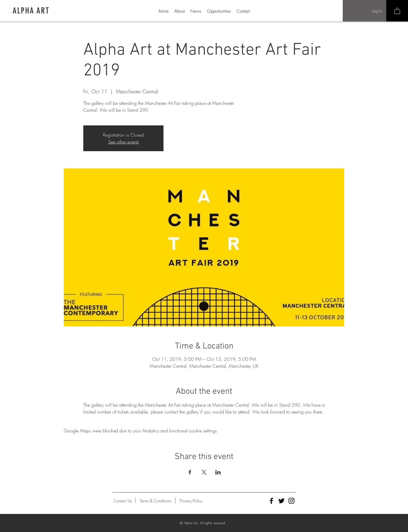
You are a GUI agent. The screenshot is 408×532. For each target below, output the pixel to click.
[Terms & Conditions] (156, 501)
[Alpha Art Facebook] (271, 501)
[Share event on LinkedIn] (218, 472)
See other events (124, 142)
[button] (397, 11)
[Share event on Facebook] (190, 472)
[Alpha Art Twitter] (281, 501)
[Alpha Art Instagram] (291, 501)
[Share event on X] (204, 472)
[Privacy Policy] (191, 501)
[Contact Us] (123, 501)
